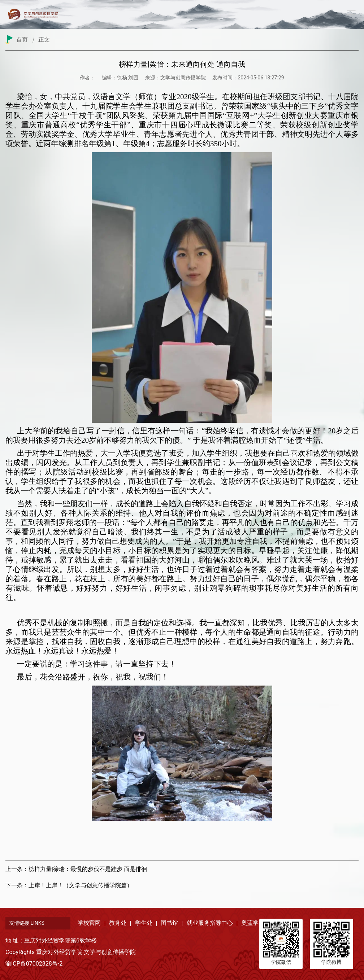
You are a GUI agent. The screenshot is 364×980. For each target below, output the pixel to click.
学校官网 (89, 923)
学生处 (144, 923)
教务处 (118, 923)
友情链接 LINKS (27, 923)
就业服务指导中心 (210, 923)
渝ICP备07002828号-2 (34, 964)
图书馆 (169, 923)
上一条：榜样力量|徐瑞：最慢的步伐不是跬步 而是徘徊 (76, 869)
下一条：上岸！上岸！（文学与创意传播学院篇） (69, 885)
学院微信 (281, 962)
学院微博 (331, 962)
